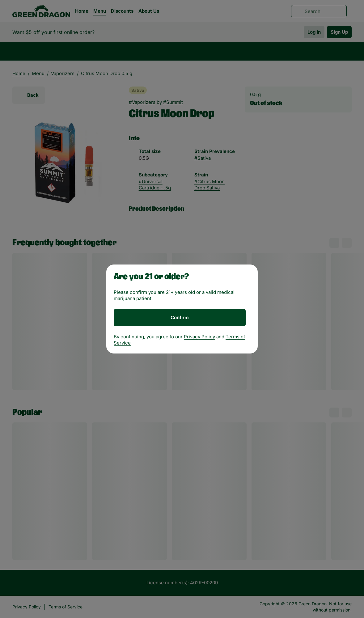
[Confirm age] (180, 318)
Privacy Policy (199, 337)
